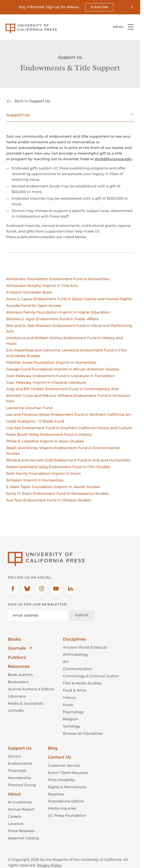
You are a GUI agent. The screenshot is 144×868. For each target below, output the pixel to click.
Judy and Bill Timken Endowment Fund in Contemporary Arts (62, 389)
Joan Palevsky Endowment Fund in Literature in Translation (60, 376)
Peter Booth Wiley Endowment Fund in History (49, 435)
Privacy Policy (49, 865)
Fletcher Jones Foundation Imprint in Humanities (51, 362)
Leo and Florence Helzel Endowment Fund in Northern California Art (69, 415)
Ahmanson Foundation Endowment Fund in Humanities (58, 279)
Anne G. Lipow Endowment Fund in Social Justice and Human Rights (69, 299)
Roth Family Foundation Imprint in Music (44, 473)
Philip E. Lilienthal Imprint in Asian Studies (45, 441)
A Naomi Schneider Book (29, 292)
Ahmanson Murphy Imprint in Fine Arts (42, 286)
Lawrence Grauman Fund (29, 408)
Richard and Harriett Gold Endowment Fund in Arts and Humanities (68, 460)
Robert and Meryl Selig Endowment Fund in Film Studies (58, 467)
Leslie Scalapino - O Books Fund (35, 421)
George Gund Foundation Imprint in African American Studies (63, 369)
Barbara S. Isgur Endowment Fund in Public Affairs (52, 319)
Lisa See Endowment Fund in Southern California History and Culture (69, 428)
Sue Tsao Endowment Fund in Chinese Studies (49, 500)
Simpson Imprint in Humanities (35, 480)
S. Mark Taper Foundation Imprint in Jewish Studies (53, 487)
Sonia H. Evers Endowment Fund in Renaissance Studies (57, 493)
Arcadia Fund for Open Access (34, 306)
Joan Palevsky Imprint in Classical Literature (46, 382)
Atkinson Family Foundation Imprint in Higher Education (58, 312)
